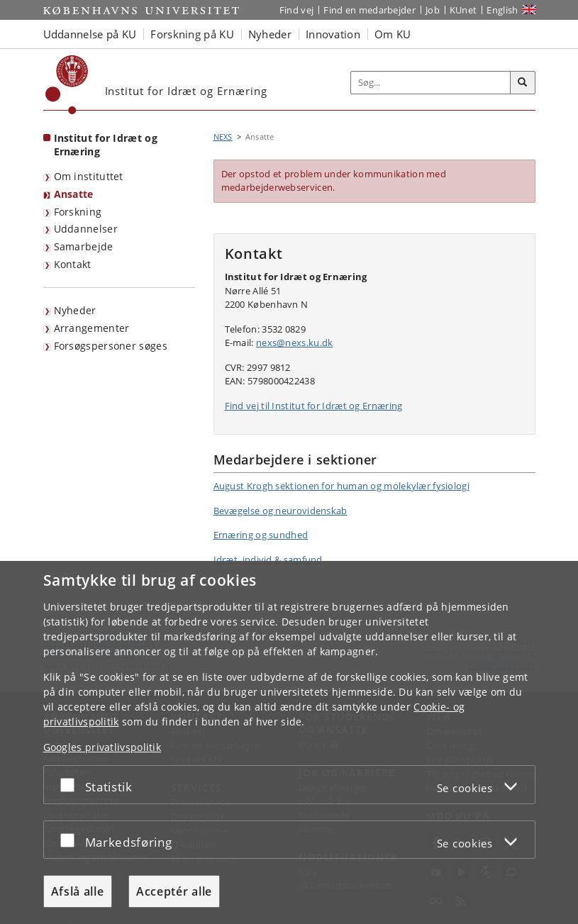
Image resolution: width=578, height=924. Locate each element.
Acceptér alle (174, 891)
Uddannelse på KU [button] (90, 34)
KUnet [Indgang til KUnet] (463, 10)
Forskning (78, 212)
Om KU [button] (393, 34)
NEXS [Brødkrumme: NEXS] (223, 137)
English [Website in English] (502, 10)
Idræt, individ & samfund (268, 560)
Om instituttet (89, 176)
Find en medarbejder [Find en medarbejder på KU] (369, 10)
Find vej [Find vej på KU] (296, 10)
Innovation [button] (333, 34)
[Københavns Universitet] (67, 85)
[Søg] (523, 83)
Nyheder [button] (270, 34)
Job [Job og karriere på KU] (433, 10)
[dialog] (289, 742)
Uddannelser (86, 229)
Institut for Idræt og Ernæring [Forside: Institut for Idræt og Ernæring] (106, 145)
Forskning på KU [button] (192, 34)
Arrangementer (92, 328)
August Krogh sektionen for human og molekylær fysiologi (342, 486)
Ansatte (74, 194)
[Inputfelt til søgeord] (431, 83)
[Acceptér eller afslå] (71, 785)
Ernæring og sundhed (261, 535)
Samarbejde (84, 246)
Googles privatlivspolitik (102, 747)
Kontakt (73, 264)
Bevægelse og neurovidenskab (280, 511)
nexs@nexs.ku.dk (295, 343)
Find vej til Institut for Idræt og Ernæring (314, 406)
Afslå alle (78, 891)
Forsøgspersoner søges (111, 346)
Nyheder (75, 310)
